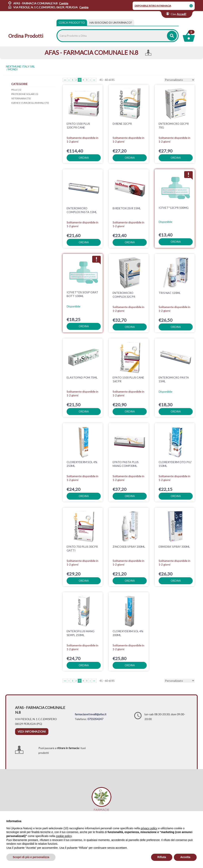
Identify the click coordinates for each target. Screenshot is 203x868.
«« (65, 80)
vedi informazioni (32, 731)
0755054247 (95, 719)
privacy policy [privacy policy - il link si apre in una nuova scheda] (149, 828)
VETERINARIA (21, 98)
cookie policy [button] (64, 836)
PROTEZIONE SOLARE (25, 94)
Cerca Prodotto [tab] (72, 23)
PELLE (16, 90)
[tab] (111, 23)
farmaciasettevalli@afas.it (91, 714)
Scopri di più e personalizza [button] (31, 857)
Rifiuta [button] (162, 857)
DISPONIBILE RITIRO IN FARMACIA (153, 6)
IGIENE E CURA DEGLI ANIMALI (30, 103)
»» (94, 80)
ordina (84, 158)
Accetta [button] (185, 857)
